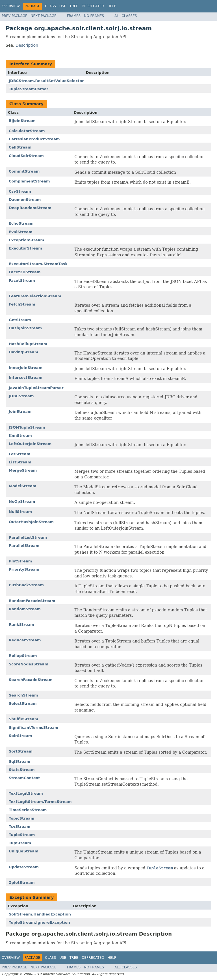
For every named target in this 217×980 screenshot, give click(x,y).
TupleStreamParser (29, 89)
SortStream (21, 751)
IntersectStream (26, 378)
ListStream (20, 462)
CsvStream (20, 191)
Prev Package (15, 16)
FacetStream (22, 281)
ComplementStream (29, 181)
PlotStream (20, 561)
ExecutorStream (25, 248)
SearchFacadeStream (31, 680)
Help (112, 6)
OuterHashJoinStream (31, 522)
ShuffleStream (23, 719)
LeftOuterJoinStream (30, 444)
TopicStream (22, 818)
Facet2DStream (25, 272)
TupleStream (22, 835)
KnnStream (20, 436)
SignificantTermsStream (33, 728)
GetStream (20, 320)
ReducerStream (25, 640)
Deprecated (93, 6)
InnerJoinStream (26, 368)
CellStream (20, 147)
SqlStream (19, 761)
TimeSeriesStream (28, 810)
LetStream (19, 454)
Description (27, 45)
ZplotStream (22, 883)
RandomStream (25, 609)
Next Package (44, 16)
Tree (74, 6)
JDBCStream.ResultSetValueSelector (46, 81)
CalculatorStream (27, 131)
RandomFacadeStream (32, 601)
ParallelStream (24, 546)
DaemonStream (25, 200)
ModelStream (23, 486)
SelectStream (23, 703)
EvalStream (21, 232)
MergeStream (23, 470)
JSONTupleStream (27, 427)
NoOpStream (22, 501)
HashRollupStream (28, 344)
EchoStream (21, 223)
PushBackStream (26, 585)
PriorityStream (24, 569)
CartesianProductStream (34, 139)
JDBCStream (21, 396)
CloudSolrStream (26, 156)
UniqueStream (24, 851)
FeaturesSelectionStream (35, 296)
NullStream (20, 512)
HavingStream (23, 352)
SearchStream (23, 695)
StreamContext (24, 778)
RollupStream (23, 656)
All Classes (126, 16)
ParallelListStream (28, 537)
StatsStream (22, 770)
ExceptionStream (26, 240)
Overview (11, 6)
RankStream (21, 625)
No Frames (94, 16)
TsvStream (19, 827)
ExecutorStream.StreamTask (38, 264)
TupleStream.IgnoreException (39, 922)
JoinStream (20, 411)
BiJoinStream (22, 121)
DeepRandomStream (30, 208)
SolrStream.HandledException (40, 914)
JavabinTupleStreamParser (36, 388)
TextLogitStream (26, 793)
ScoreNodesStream (29, 664)
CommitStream (24, 171)
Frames (74, 16)
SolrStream (20, 736)
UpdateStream (24, 867)
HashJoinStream (25, 328)
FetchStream (22, 304)
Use (63, 6)
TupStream (20, 843)
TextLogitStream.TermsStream (40, 802)
